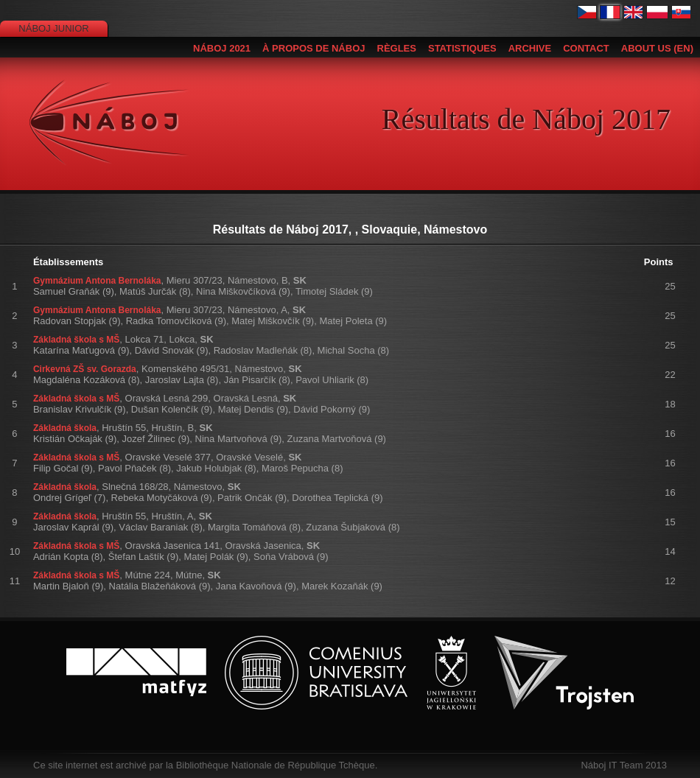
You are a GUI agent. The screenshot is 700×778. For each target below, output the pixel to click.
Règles (397, 48)
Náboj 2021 (222, 48)
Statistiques (462, 48)
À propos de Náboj (314, 48)
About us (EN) (657, 48)
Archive (530, 48)
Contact (586, 48)
